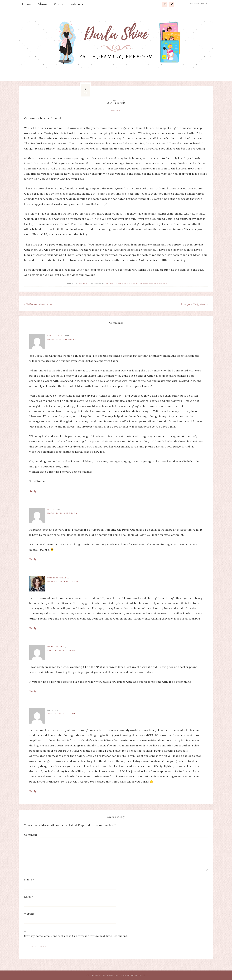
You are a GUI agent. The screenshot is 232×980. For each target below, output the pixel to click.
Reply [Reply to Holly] (33, 559)
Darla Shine (116, 45)
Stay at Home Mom (158, 283)
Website (29, 914)
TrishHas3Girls (57, 578)
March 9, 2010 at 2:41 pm (62, 339)
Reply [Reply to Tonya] (33, 791)
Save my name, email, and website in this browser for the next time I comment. (76, 936)
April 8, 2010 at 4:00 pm (61, 650)
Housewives (142, 283)
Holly (51, 509)
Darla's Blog (84, 283)
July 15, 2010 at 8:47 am (61, 713)
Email (29, 897)
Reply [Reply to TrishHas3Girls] (33, 628)
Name (29, 879)
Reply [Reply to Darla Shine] (33, 691)
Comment (31, 835)
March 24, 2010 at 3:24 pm (63, 513)
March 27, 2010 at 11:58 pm (63, 581)
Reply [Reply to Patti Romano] (33, 491)
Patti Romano (56, 336)
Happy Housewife (126, 283)
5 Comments (116, 111)
